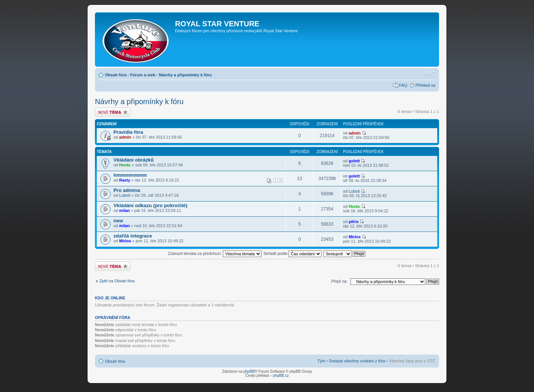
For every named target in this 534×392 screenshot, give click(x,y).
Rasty (125, 180)
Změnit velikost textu (430, 73)
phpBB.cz (281, 376)
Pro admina (127, 190)
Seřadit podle (292, 253)
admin (125, 137)
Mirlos (125, 241)
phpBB (249, 371)
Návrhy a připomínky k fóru (185, 75)
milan (124, 210)
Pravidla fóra (128, 132)
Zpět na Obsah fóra (117, 281)
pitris (354, 222)
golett (354, 161)
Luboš (125, 195)
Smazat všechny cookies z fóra (357, 361)
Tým (321, 361)
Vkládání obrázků (133, 160)
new (118, 221)
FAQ (403, 85)
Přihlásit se (425, 85)
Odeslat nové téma (113, 112)
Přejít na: (339, 281)
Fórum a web (143, 75)
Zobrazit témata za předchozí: (215, 253)
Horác (125, 165)
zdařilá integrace (133, 236)
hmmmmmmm (130, 175)
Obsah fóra (116, 75)
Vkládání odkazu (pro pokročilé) (150, 205)
